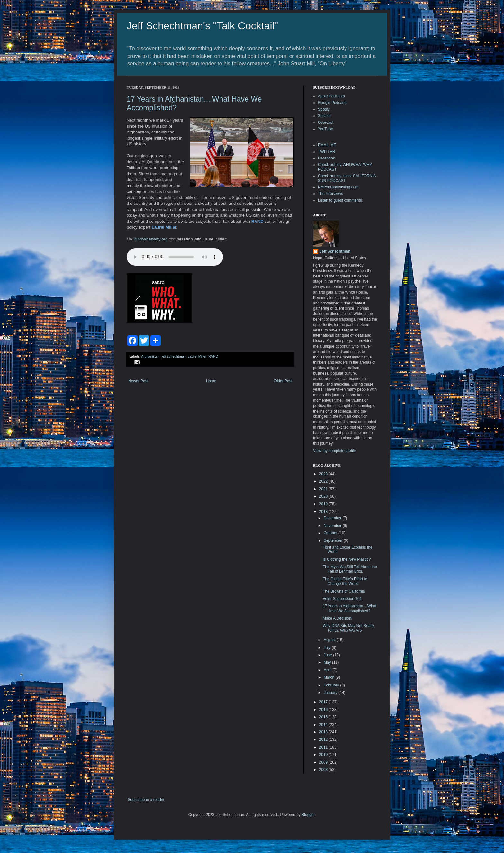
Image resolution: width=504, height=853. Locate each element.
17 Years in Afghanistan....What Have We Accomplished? (350, 608)
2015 (324, 717)
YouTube (325, 129)
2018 (324, 512)
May (328, 662)
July (328, 648)
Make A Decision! (337, 618)
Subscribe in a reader (146, 800)
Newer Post (138, 381)
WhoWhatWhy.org (150, 239)
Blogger (308, 815)
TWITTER (326, 152)
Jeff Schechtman (335, 251)
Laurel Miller (197, 356)
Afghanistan (150, 356)
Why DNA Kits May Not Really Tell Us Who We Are (348, 628)
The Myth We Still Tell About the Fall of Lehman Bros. (350, 569)
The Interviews (330, 194)
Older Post (283, 381)
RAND (213, 356)
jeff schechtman (173, 356)
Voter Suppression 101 (342, 599)
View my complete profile (334, 451)
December (333, 518)
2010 (324, 755)
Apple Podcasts (331, 96)
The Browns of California (344, 591)
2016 (324, 710)
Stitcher (324, 116)
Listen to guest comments (340, 200)
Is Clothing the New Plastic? (347, 559)
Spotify (324, 109)
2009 (324, 762)
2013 (324, 732)
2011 (324, 747)
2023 (324, 474)
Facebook (326, 158)
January (331, 693)
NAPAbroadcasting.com (338, 187)
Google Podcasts (333, 103)
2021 (324, 489)
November (333, 526)
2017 (324, 702)
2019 (324, 504)
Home (211, 381)
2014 (324, 725)
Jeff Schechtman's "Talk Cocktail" (202, 26)
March (330, 677)
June (328, 655)
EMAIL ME (327, 145)
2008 (324, 770)
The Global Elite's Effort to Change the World (345, 581)
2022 (324, 481)
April (328, 670)
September (334, 540)
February (332, 685)
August (330, 640)
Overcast (326, 123)
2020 (324, 496)
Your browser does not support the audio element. (175, 257)
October (331, 533)
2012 (324, 740)
